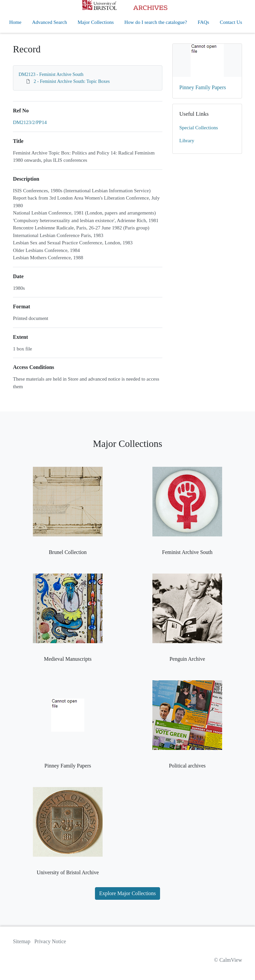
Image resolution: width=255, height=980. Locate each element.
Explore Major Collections (128, 893)
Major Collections (96, 22)
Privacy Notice (50, 941)
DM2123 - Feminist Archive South (51, 74)
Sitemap (22, 941)
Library (187, 141)
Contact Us (231, 22)
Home (15, 22)
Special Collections (199, 128)
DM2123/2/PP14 (30, 122)
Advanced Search (49, 22)
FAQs (203, 22)
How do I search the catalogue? (156, 22)
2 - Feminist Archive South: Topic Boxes (72, 81)
